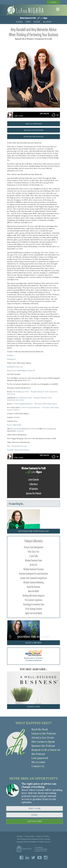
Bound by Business (34, 587)
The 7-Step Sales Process (17, 446)
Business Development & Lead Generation (34, 573)
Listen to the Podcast (44, 733)
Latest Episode (33, 479)
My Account (38, 762)
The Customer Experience (33, 600)
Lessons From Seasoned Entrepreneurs (34, 578)
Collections (37, 22)
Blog (15, 421)
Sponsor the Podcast (34, 493)
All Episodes (19, 22)
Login (53, 2)
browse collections (34, 130)
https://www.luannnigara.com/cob (21, 370)
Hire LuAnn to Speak (43, 742)
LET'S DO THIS (35, 821)
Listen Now (47, 22)
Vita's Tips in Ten (33, 551)
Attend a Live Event (43, 738)
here (29, 380)
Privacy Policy (30, 836)
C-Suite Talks (34, 556)
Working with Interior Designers (33, 595)
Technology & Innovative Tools (33, 604)
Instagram (11, 359)
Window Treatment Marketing (34, 582)
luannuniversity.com (15, 367)
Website (10, 355)
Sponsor (28, 22)
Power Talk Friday (14, 425)
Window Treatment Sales (33, 560)
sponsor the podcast (34, 137)
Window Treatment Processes (33, 569)
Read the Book (40, 729)
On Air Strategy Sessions (34, 608)
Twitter (34, 429)
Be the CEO (33, 565)
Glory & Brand (45, 839)
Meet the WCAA (33, 591)
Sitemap (20, 836)
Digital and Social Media (33, 613)
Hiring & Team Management (34, 547)
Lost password (40, 758)
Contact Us (38, 766)
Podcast (20, 431)
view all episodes (34, 124)
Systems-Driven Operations (18, 450)
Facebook (17, 429)
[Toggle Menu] (57, 9)
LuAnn (34, 18)
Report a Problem (43, 836)
